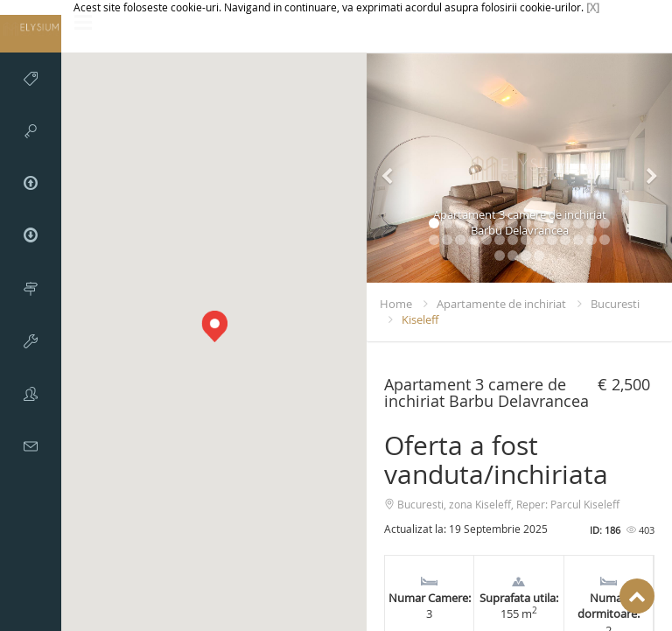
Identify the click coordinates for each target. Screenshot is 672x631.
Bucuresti (615, 304)
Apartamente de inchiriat (501, 304)
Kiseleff (420, 319)
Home (396, 304)
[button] (214, 326)
